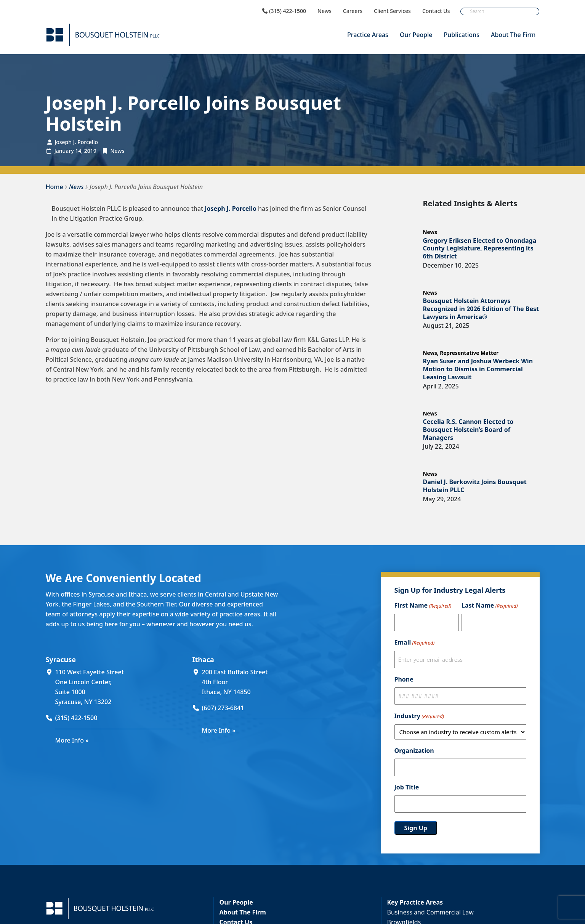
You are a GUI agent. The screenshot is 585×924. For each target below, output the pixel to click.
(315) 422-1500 (284, 11)
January (64, 151)
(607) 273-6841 (223, 708)
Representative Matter (469, 353)
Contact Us (436, 11)
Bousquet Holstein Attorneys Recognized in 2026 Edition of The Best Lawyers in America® (481, 309)
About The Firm (513, 35)
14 (78, 151)
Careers (353, 11)
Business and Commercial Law (430, 912)
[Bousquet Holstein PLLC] (103, 35)
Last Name (490, 606)
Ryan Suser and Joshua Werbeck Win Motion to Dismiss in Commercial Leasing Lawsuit (478, 369)
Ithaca (203, 659)
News (325, 11)
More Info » (72, 740)
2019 (90, 151)
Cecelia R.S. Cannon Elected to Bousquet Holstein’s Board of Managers (468, 430)
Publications (462, 35)
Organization (414, 751)
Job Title (407, 787)
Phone (404, 679)
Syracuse (61, 659)
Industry (419, 716)
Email (415, 643)
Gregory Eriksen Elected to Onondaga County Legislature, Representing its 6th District (480, 249)
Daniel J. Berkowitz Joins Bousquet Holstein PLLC (475, 486)
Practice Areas (368, 35)
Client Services (392, 11)
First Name (423, 606)
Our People (416, 35)
